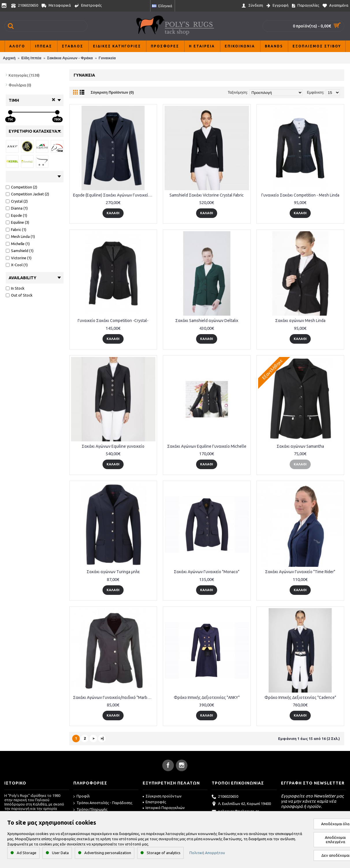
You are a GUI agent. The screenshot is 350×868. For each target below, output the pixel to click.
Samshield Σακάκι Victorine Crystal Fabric (207, 195)
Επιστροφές (154, 802)
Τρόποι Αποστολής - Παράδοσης (103, 803)
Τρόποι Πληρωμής (90, 810)
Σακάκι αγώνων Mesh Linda (300, 321)
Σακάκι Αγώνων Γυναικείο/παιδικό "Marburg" (114, 697)
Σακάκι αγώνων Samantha (300, 446)
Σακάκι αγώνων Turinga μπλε (113, 572)
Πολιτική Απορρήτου (207, 853)
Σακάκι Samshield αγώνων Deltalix (207, 321)
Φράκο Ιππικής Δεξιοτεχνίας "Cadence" (300, 697)
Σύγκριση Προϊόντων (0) (112, 92)
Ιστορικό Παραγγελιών (164, 808)
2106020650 (225, 797)
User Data (60, 853)
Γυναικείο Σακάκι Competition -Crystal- (113, 321)
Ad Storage (27, 853)
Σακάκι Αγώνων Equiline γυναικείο (113, 446)
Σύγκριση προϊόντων (162, 796)
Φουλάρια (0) (20, 85)
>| (102, 738)
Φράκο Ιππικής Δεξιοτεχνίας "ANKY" (207, 697)
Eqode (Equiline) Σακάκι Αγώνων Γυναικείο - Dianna (114, 195)
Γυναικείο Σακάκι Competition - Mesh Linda (300, 195)
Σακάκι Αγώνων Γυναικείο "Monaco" (207, 572)
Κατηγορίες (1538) (24, 75)
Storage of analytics (164, 853)
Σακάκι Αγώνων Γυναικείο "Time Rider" (300, 572)
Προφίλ (82, 796)
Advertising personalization (108, 853)
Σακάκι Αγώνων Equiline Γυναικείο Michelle (207, 446)
